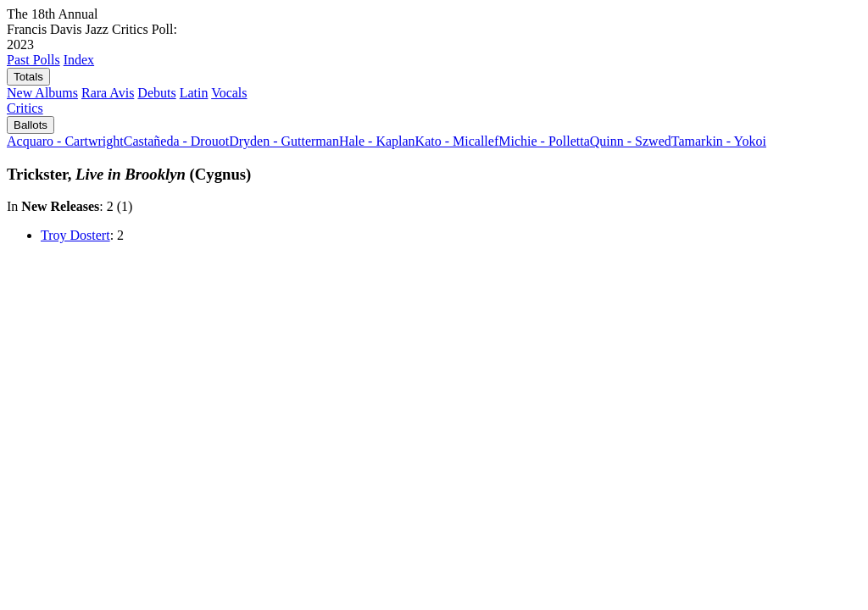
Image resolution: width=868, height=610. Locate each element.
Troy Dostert (75, 235)
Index (79, 60)
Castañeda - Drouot (176, 141)
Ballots (31, 125)
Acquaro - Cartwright (65, 141)
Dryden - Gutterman (284, 141)
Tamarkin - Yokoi (719, 141)
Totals (28, 77)
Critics (25, 108)
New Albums (42, 93)
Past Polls (33, 60)
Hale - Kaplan (377, 141)
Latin (194, 93)
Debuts (156, 93)
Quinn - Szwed (631, 141)
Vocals (229, 93)
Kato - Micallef (457, 141)
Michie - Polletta (544, 141)
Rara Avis (108, 93)
